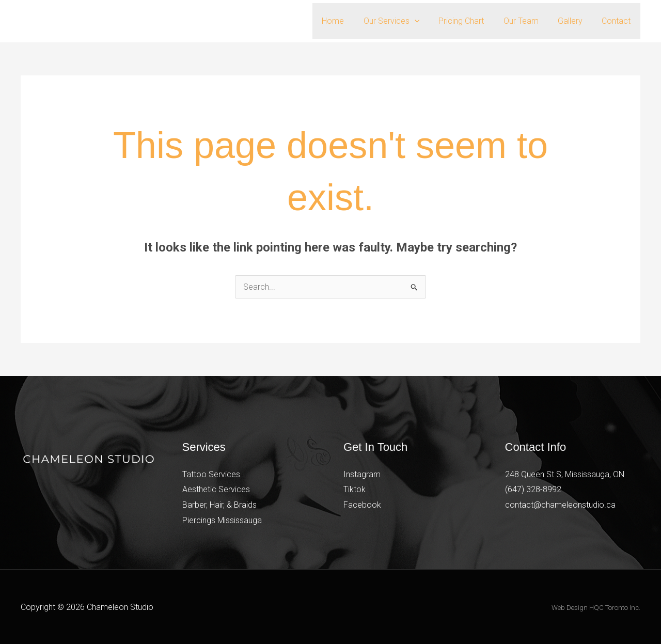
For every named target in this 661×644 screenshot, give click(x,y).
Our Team (528, 21)
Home (348, 21)
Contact (618, 21)
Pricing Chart (471, 21)
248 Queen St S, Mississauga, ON (565, 474)
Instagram (362, 474)
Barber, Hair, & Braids (219, 505)
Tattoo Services (211, 474)
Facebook (362, 505)
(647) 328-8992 (533, 489)
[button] (427, 21)
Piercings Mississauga (222, 520)
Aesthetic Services (216, 489)
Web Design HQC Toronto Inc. (596, 608)
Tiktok (355, 489)
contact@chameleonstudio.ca (560, 505)
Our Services (404, 21)
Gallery (574, 21)
